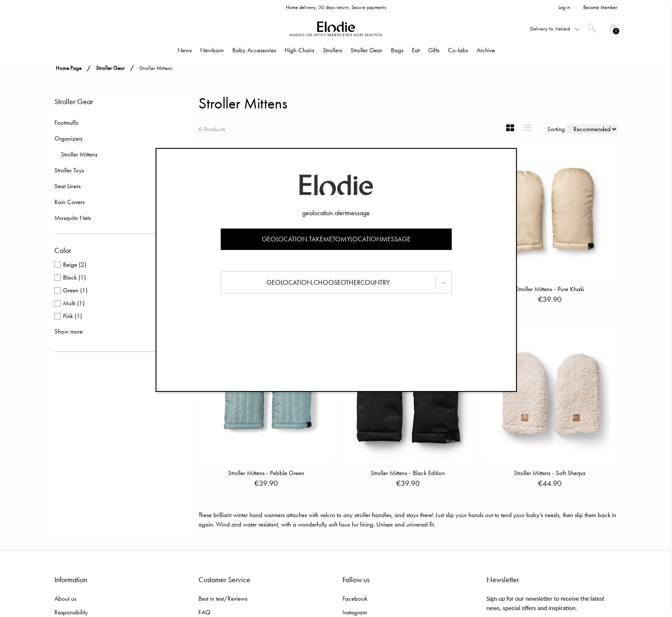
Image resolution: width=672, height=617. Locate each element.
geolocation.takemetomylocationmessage (336, 239)
